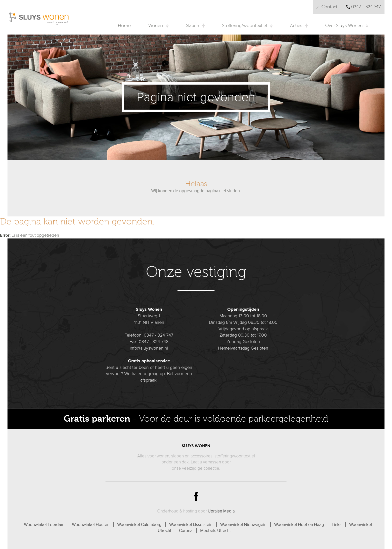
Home (124, 26)
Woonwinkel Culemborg (139, 525)
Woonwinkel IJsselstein (191, 525)
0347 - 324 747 (366, 7)
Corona (186, 531)
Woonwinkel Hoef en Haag (299, 525)
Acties (296, 26)
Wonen (156, 26)
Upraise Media (221, 511)
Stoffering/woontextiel (245, 26)
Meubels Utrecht (215, 531)
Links (337, 525)
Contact (329, 7)
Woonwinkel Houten (91, 525)
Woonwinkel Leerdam (44, 525)
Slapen (193, 26)
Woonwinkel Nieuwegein (243, 525)
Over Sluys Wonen (344, 26)
